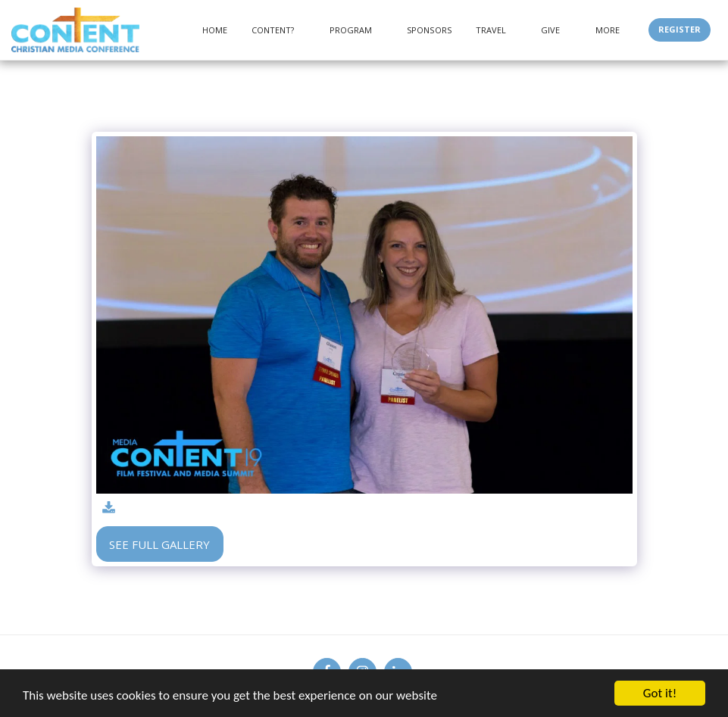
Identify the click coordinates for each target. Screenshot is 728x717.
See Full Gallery (159, 544)
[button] (278, 30)
